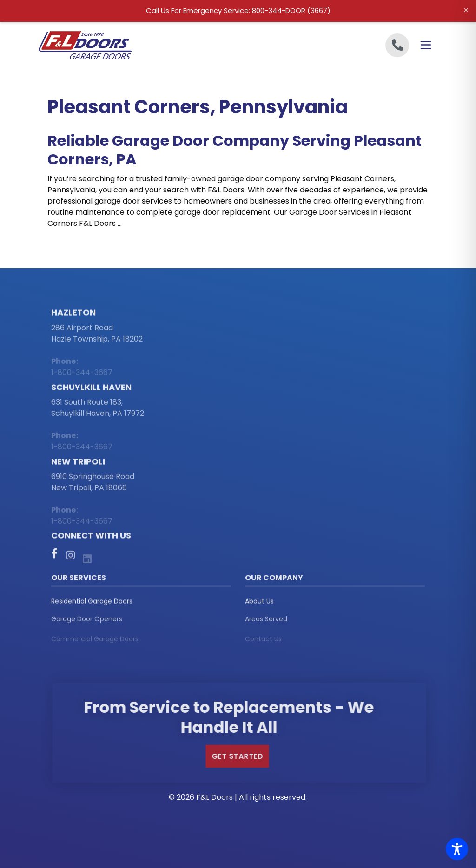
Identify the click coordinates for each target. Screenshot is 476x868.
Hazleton (73, 316)
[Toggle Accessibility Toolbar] (457, 849)
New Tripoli (78, 465)
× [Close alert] (466, 10)
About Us (259, 604)
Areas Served (266, 624)
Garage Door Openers (87, 624)
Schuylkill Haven (91, 391)
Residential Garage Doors (92, 604)
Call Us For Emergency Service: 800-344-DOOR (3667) (238, 10)
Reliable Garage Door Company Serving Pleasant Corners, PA (235, 150)
